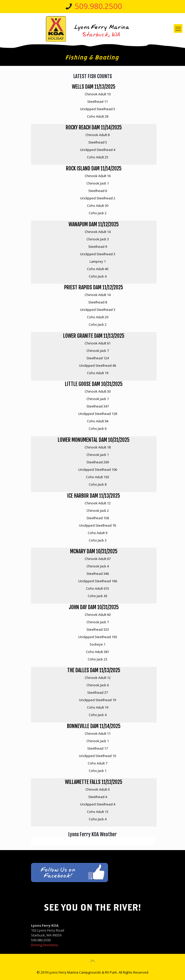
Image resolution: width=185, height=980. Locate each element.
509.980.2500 (98, 6)
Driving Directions (45, 945)
